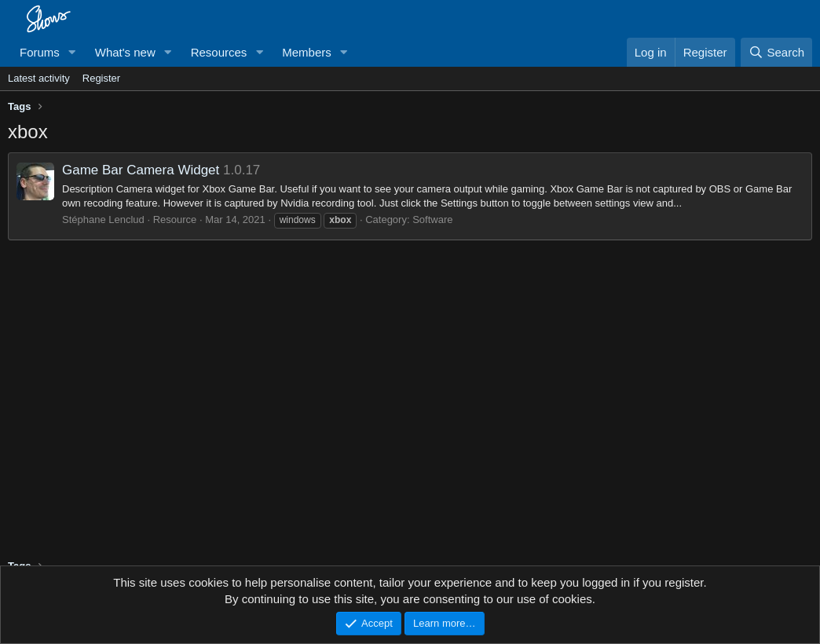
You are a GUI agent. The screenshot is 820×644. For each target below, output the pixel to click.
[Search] (776, 52)
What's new (125, 52)
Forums (40, 52)
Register (101, 78)
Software (432, 220)
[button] (72, 52)
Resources (219, 52)
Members (307, 52)
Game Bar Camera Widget (141, 170)
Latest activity (39, 78)
